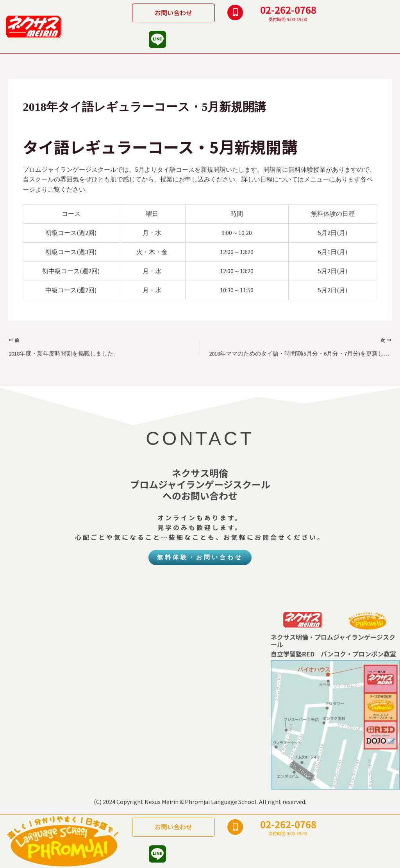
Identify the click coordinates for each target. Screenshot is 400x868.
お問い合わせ (173, 12)
